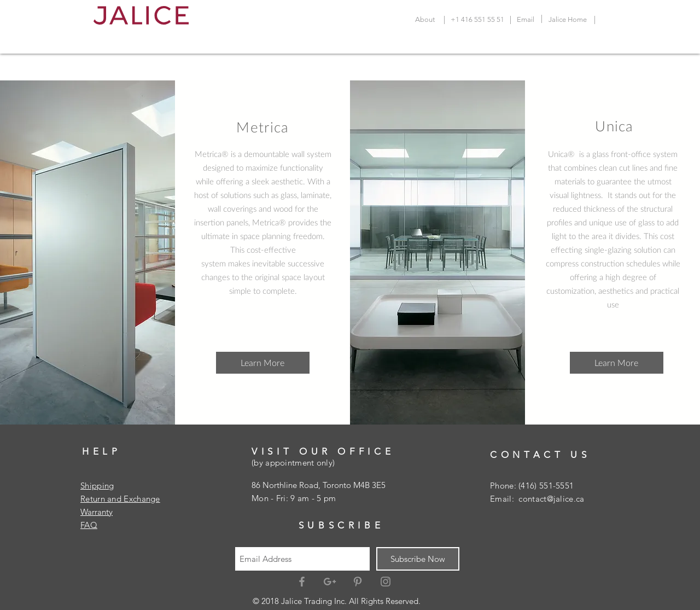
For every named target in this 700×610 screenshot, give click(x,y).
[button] (617, 363)
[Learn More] (263, 363)
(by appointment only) (293, 463)
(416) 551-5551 (546, 486)
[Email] (526, 20)
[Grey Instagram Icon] (386, 582)
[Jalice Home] (568, 20)
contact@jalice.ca (551, 499)
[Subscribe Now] (418, 559)
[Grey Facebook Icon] (302, 582)
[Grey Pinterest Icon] (358, 582)
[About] (425, 20)
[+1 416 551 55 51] (477, 20)
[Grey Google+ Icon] (330, 582)
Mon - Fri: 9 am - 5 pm (294, 498)
